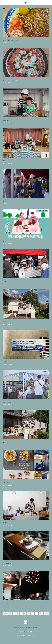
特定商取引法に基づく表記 (32, 627)
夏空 (4, 442)
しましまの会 (7, 483)
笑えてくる (6, 201)
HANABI (5, 603)
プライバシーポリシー (19, 627)
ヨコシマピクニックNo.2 (10, 40)
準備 (4, 161)
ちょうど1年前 (7, 402)
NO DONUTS (7, 563)
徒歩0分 (5, 322)
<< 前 (6, 613)
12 (41, 613)
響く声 (5, 523)
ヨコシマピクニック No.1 (10, 80)
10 (32, 613)
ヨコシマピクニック (9, 241)
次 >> (46, 613)
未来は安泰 (6, 121)
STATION (6, 362)
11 (37, 613)
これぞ (5, 281)
